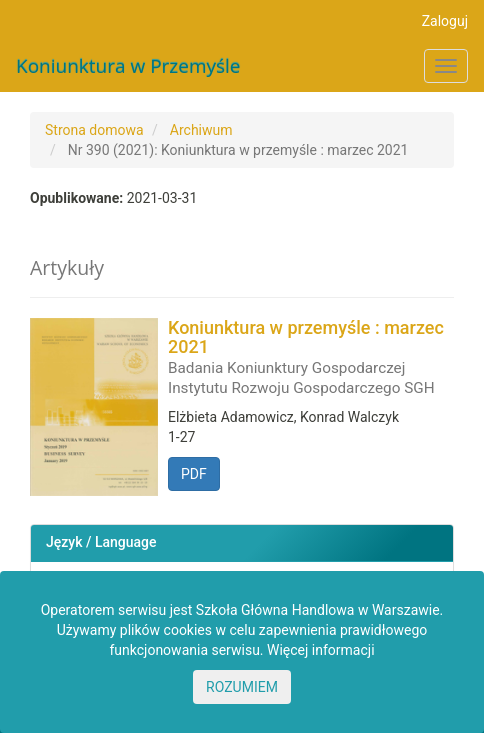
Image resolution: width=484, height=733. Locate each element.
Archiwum (201, 130)
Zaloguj (445, 21)
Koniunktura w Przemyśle (128, 66)
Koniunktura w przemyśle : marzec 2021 (311, 357)
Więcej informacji (321, 650)
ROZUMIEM (242, 687)
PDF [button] (194, 474)
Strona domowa (94, 130)
